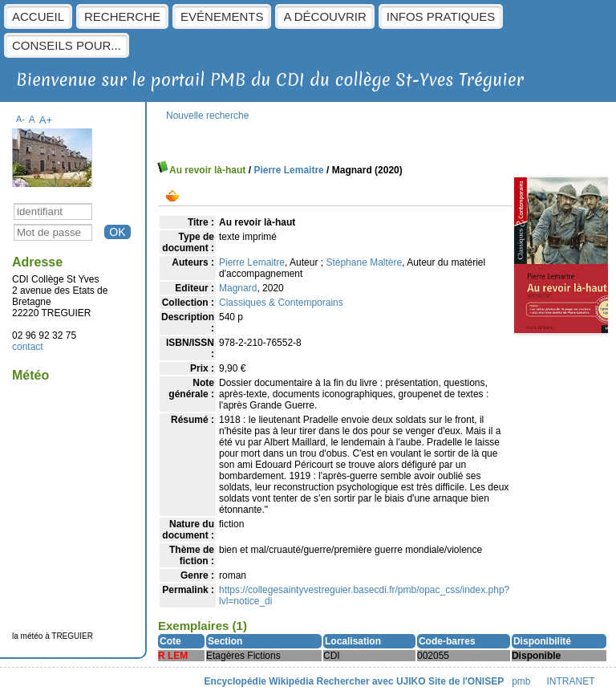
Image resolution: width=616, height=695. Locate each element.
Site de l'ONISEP (466, 681)
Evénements (222, 16)
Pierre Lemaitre (288, 170)
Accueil (38, 16)
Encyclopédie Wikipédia (259, 681)
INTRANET (571, 681)
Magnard (238, 288)
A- (20, 119)
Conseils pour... (67, 45)
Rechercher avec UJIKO (371, 681)
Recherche (122, 16)
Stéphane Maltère (364, 262)
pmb (521, 681)
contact (28, 347)
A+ (46, 120)
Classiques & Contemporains (281, 303)
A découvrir (324, 16)
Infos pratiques (441, 16)
